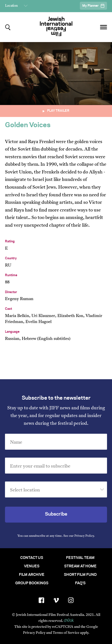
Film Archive (32, 575)
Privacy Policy (84, 536)
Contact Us (32, 558)
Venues (32, 566)
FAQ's (80, 583)
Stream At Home (80, 566)
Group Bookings (32, 583)
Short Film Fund (80, 575)
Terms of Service (66, 633)
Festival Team (80, 558)
